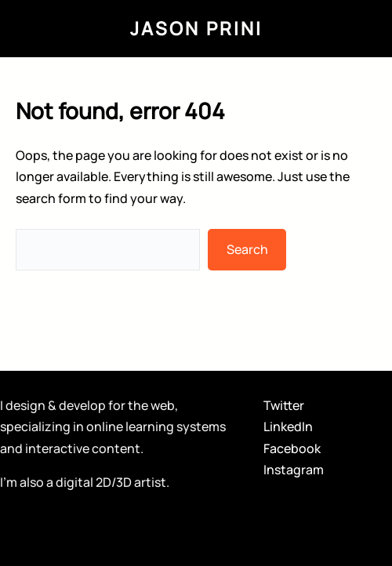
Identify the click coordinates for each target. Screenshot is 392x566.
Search (247, 249)
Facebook (292, 448)
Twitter (284, 405)
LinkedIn (288, 426)
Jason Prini (196, 28)
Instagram (294, 470)
